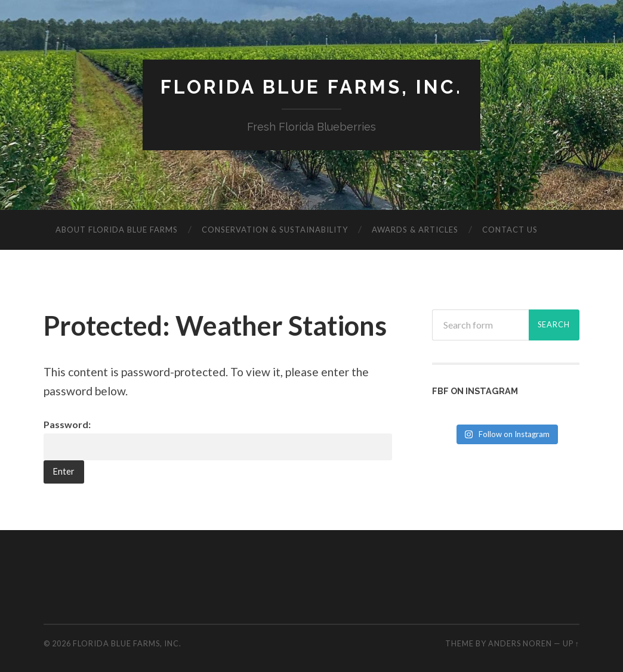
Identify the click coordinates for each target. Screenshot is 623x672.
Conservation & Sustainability (275, 230)
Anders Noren (520, 643)
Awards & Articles (415, 230)
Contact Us (510, 230)
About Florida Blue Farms (117, 230)
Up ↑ (571, 643)
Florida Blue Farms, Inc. (311, 87)
